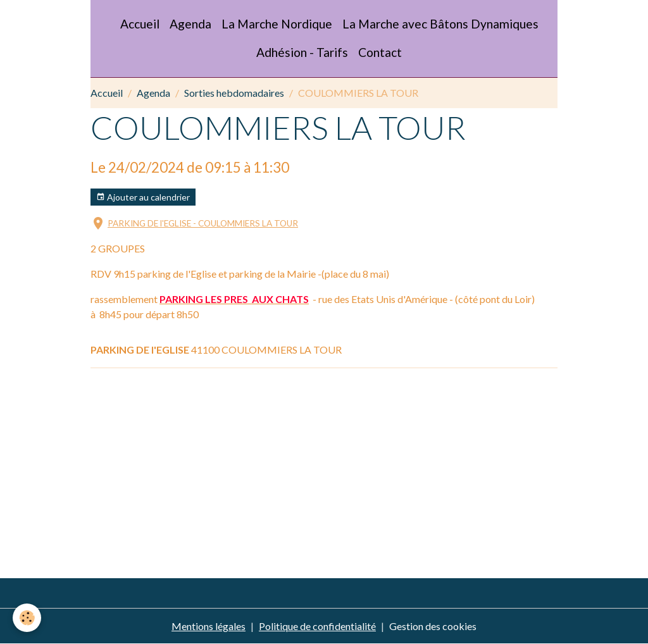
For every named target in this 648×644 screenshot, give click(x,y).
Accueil (140, 24)
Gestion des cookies (433, 626)
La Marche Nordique (277, 24)
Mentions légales (209, 626)
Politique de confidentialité (317, 626)
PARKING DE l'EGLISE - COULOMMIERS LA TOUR (203, 223)
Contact (380, 52)
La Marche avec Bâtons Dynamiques (440, 24)
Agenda (190, 24)
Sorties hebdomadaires (234, 93)
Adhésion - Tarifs (302, 52)
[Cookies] (27, 618)
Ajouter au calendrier (143, 197)
